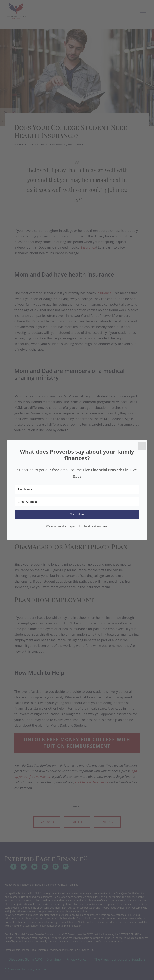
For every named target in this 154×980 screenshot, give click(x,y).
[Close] (142, 446)
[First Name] (77, 489)
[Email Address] (77, 502)
